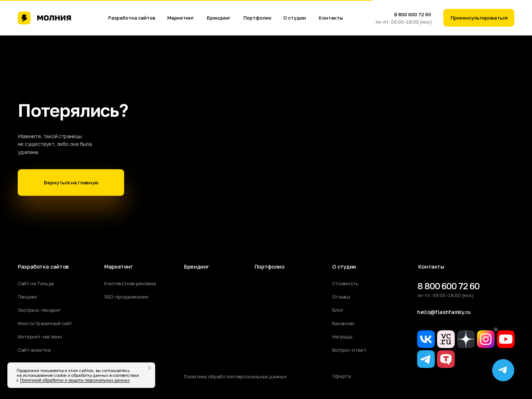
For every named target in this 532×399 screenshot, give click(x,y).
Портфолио (257, 18)
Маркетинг (180, 18)
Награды (342, 337)
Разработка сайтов (132, 18)
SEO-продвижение (126, 297)
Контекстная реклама (130, 283)
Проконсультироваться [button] (479, 18)
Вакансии (343, 323)
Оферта (342, 376)
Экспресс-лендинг (39, 310)
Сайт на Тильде (36, 283)
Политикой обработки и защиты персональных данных (75, 380)
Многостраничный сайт (45, 323)
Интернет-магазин (40, 337)
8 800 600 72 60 (413, 14)
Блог (338, 310)
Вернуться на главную (71, 183)
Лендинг (28, 297)
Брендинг (219, 18)
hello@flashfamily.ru (444, 312)
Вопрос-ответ (349, 350)
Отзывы (341, 297)
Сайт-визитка (34, 350)
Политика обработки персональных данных (235, 376)
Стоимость (345, 283)
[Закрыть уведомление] (150, 368)
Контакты (331, 18)
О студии (295, 18)
